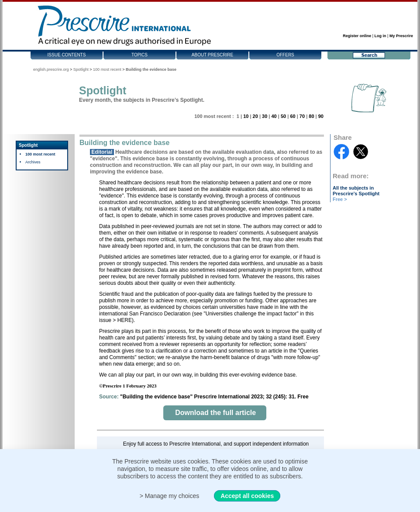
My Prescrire (401, 36)
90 (321, 116)
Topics (139, 55)
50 (283, 116)
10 (246, 116)
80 (311, 116)
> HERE (122, 320)
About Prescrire (212, 55)
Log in (380, 36)
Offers (285, 55)
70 (302, 116)
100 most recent (107, 69)
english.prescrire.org (51, 69)
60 (293, 116)
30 (265, 116)
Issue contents (67, 55)
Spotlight (81, 69)
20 (255, 116)
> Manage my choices (170, 496)
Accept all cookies (247, 496)
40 (274, 116)
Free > (340, 199)
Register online (357, 36)
